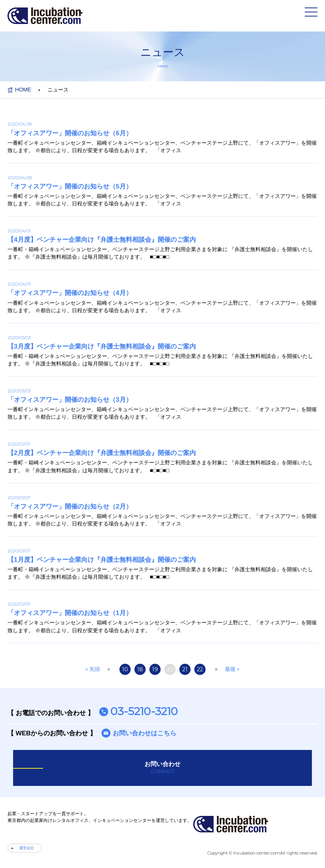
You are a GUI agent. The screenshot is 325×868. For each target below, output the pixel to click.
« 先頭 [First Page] (93, 669)
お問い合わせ (162, 768)
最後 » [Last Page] (232, 669)
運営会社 (27, 848)
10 (125, 669)
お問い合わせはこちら (145, 733)
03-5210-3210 (144, 711)
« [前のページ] (109, 669)
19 (155, 669)
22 (200, 669)
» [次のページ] (216, 669)
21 (185, 669)
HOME (23, 90)
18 (140, 669)
